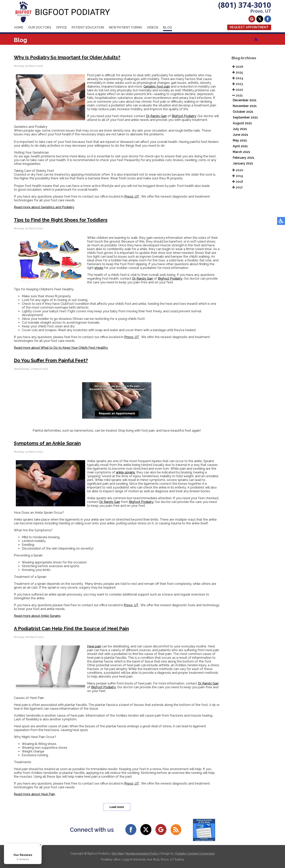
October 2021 (243, 112)
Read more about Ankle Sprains (37, 616)
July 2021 (240, 129)
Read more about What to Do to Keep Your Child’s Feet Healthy (61, 348)
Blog (168, 27)
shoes (99, 268)
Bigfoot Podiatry (184, 116)
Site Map (118, 854)
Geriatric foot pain (157, 87)
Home (19, 27)
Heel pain (94, 646)
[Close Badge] (41, 845)
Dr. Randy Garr (156, 116)
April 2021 (240, 146)
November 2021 (245, 106)
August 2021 (242, 123)
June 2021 (240, 135)
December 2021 (245, 100)
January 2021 (243, 163)
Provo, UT (132, 196)
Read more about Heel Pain (34, 794)
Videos (153, 27)
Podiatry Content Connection (195, 854)
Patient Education (88, 27)
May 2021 (240, 140)
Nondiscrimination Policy (142, 854)
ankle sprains (125, 472)
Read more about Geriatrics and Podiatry (44, 207)
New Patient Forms (125, 27)
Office (61, 27)
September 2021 (245, 117)
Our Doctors (40, 27)
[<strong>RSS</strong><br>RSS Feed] (256, 39)
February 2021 (244, 158)
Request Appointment (249, 27)
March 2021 (241, 152)
